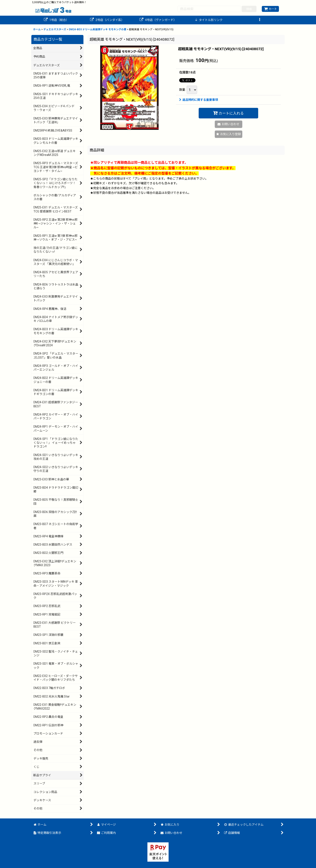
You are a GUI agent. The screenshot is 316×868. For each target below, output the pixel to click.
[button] (260, 20)
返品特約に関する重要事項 (199, 100)
